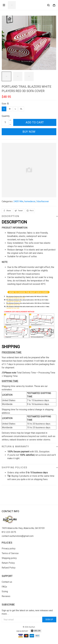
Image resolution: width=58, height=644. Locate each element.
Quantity (6, 116)
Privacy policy (9, 549)
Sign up (49, 620)
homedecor (30, 201)
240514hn (18, 201)
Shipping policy (9, 558)
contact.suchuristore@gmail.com (18, 536)
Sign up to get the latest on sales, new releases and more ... (27, 612)
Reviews (6, 596)
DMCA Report (22, 631)
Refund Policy (9, 568)
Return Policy (8, 563)
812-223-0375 (9, 532)
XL (21, 109)
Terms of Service (10, 553)
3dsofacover (43, 201)
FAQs (4, 587)
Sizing (5, 591)
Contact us (7, 582)
